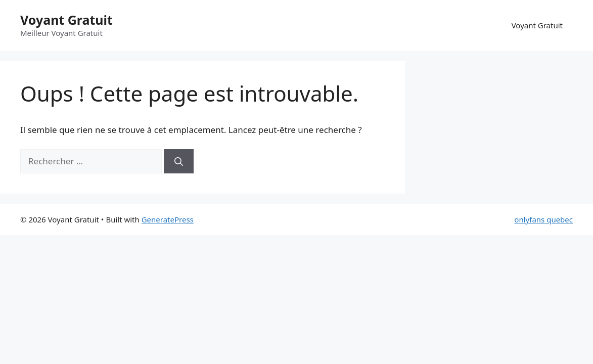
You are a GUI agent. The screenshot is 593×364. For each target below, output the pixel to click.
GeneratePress (168, 219)
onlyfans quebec (543, 219)
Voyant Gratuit (66, 20)
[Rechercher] (179, 161)
